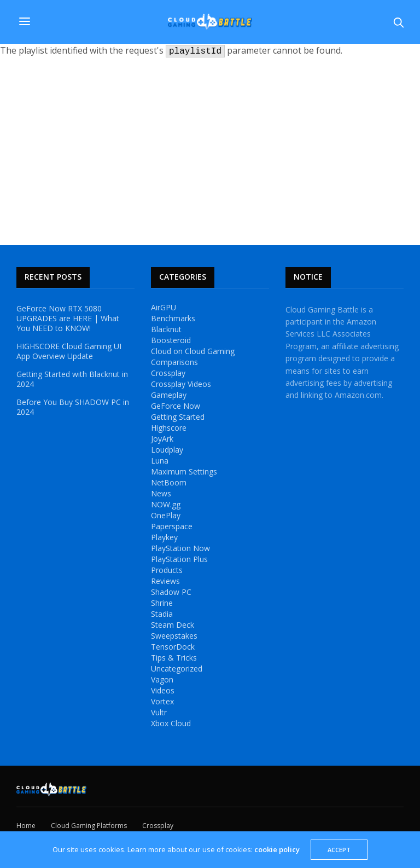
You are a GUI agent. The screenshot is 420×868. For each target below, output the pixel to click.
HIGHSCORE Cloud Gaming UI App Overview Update (69, 351)
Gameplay (169, 395)
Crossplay (168, 373)
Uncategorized (177, 669)
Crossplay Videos (181, 384)
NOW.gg (166, 505)
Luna (160, 461)
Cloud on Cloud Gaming (193, 351)
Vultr (159, 713)
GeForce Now (176, 406)
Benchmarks (173, 319)
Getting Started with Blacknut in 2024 (72, 379)
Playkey (164, 537)
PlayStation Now (180, 548)
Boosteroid (171, 340)
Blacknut (166, 329)
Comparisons (174, 362)
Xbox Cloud (171, 724)
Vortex (162, 702)
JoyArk (162, 439)
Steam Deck (173, 625)
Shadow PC (171, 592)
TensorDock (173, 647)
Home (26, 826)
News (161, 494)
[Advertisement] (210, 152)
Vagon (162, 680)
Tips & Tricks (174, 658)
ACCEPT (339, 850)
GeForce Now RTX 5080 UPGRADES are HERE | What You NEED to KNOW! (68, 319)
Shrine (162, 603)
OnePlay (166, 516)
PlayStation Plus (179, 559)
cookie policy (277, 849)
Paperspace (172, 526)
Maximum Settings (184, 472)
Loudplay (167, 450)
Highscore (169, 428)
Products (167, 570)
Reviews (165, 581)
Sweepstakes (174, 636)
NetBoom (169, 483)
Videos (163, 691)
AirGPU (164, 308)
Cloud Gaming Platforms (89, 826)
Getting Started (178, 417)
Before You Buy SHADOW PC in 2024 (73, 407)
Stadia (162, 614)
